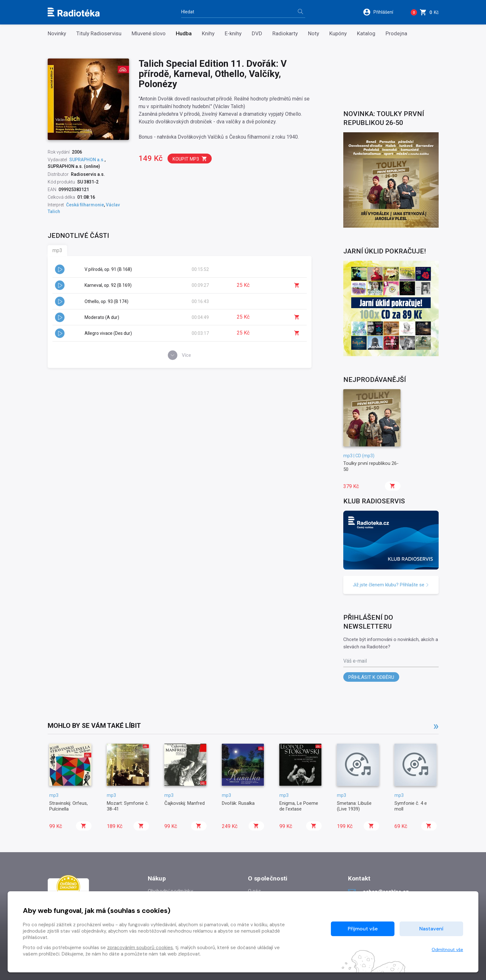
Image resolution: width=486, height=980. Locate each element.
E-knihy (233, 34)
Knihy (208, 34)
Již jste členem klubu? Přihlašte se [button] (391, 585)
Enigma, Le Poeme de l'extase (299, 806)
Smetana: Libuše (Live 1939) (354, 806)
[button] (382, 12)
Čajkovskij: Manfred (185, 803)
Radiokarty (285, 34)
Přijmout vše (363, 929)
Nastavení (431, 929)
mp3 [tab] (57, 250)
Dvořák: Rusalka (238, 803)
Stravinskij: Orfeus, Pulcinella (68, 806)
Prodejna (396, 34)
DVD (257, 34)
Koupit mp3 (190, 159)
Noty (314, 34)
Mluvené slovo (149, 34)
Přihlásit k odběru (371, 677)
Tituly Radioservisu (99, 34)
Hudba (184, 34)
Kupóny (338, 34)
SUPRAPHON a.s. (87, 160)
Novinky (57, 34)
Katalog (366, 34)
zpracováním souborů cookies (140, 948)
